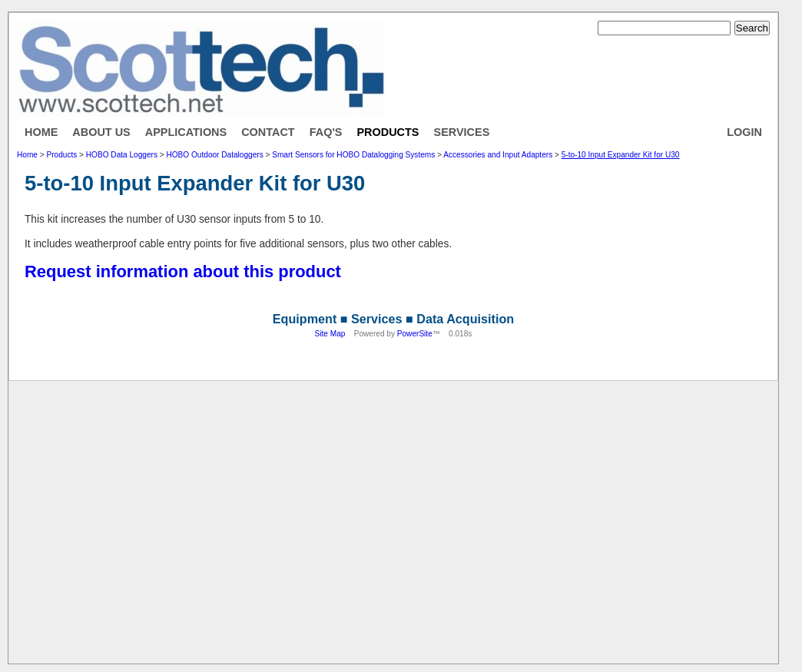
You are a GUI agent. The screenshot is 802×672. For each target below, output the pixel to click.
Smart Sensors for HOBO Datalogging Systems (353, 155)
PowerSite (415, 334)
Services (462, 132)
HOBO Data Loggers (122, 155)
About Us (101, 132)
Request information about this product (183, 271)
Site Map (330, 334)
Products (388, 132)
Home (41, 132)
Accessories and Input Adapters (498, 155)
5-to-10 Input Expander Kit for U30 (621, 155)
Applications (186, 132)
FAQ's (326, 132)
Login (744, 132)
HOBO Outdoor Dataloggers (214, 155)
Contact (268, 132)
